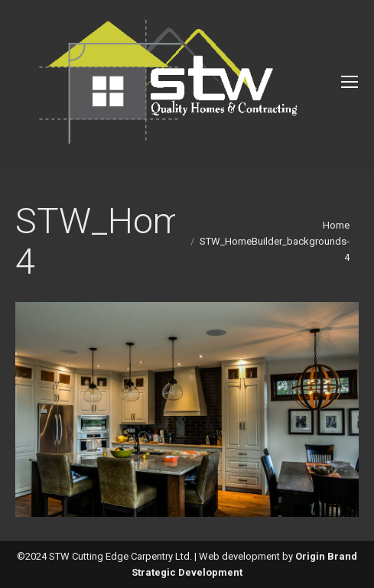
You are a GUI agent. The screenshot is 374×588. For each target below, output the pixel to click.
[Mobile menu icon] (350, 82)
